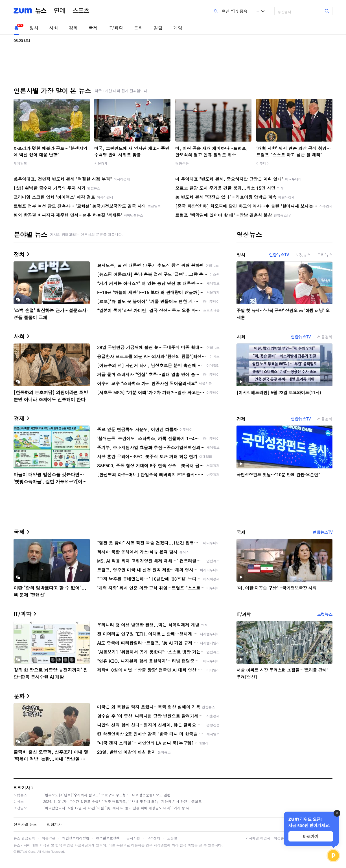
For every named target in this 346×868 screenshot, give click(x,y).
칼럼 (158, 28)
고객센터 (154, 838)
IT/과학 (116, 28)
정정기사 (22, 787)
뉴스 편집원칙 (24, 838)
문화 (138, 28)
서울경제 (101, 163)
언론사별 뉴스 (25, 824)
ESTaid (22, 852)
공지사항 (133, 838)
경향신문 (182, 163)
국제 (93, 28)
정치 (34, 28)
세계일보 (20, 163)
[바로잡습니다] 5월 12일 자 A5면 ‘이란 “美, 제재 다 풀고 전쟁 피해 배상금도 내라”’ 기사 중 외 (116, 808)
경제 (73, 28)
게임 (178, 28)
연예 (60, 11)
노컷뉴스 (303, 255)
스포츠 (81, 11)
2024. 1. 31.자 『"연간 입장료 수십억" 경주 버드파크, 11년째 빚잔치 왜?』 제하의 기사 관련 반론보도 (122, 801)
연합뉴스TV (279, 255)
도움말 (172, 838)
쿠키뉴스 (325, 255)
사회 (54, 28)
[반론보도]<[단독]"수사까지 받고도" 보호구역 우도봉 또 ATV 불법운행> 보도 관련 (107, 795)
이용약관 (49, 838)
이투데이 (263, 163)
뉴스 (41, 11)
